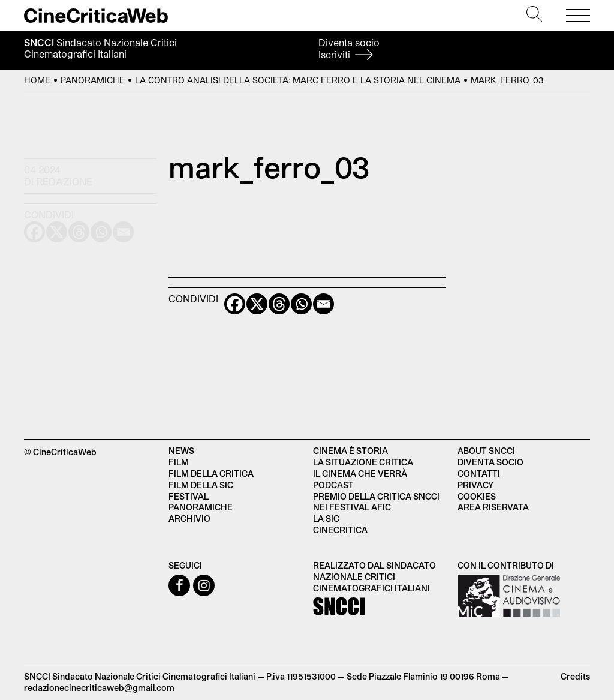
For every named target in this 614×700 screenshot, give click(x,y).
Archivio (189, 519)
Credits (575, 676)
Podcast (333, 485)
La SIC (326, 519)
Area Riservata (493, 507)
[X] (257, 304)
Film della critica (211, 474)
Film (179, 462)
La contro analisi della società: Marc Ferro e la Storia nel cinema (298, 80)
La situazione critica (363, 462)
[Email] (323, 304)
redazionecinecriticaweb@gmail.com (99, 688)
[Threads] (279, 304)
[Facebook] (235, 304)
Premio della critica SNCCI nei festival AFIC (376, 502)
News (181, 451)
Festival (189, 496)
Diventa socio (349, 48)
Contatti (479, 474)
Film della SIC (201, 485)
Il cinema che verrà (360, 474)
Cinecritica (340, 530)
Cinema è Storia (350, 451)
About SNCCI (486, 451)
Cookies (477, 496)
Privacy (475, 485)
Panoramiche (93, 80)
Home (37, 80)
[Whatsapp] (301, 304)
